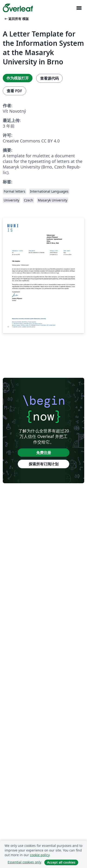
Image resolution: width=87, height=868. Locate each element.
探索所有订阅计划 (44, 464)
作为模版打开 (18, 78)
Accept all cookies (61, 862)
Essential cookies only (24, 862)
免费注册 (44, 453)
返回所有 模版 (16, 19)
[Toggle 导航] (79, 8)
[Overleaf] (18, 8)
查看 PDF (14, 91)
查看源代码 (49, 78)
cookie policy (40, 855)
